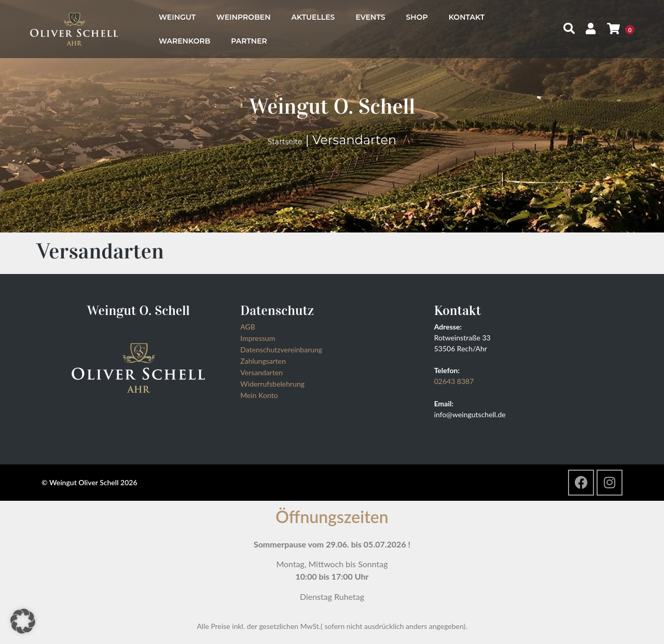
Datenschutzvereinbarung (281, 350)
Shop (417, 17)
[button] (23, 621)
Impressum (258, 338)
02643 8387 (454, 381)
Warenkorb (184, 41)
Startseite (285, 142)
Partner (249, 41)
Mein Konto (259, 395)
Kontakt (467, 17)
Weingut (177, 17)
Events (370, 17)
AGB (248, 327)
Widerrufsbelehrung (272, 384)
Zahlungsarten (263, 361)
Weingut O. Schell (332, 106)
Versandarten (261, 372)
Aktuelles (313, 17)
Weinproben (243, 17)
